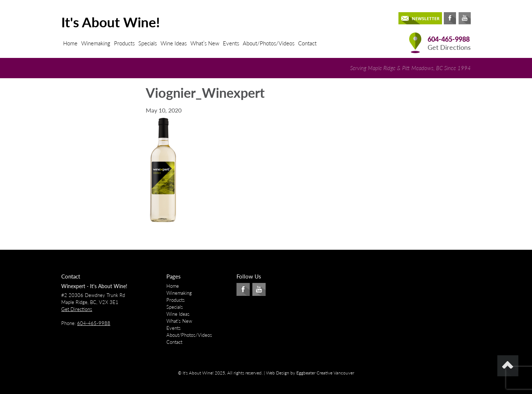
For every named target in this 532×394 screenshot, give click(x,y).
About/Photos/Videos (269, 43)
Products (124, 43)
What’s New (205, 43)
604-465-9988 (449, 39)
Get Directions (449, 47)
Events (231, 43)
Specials (148, 43)
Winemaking (96, 43)
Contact (307, 43)
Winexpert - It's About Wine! (94, 286)
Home (70, 43)
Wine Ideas (174, 43)
